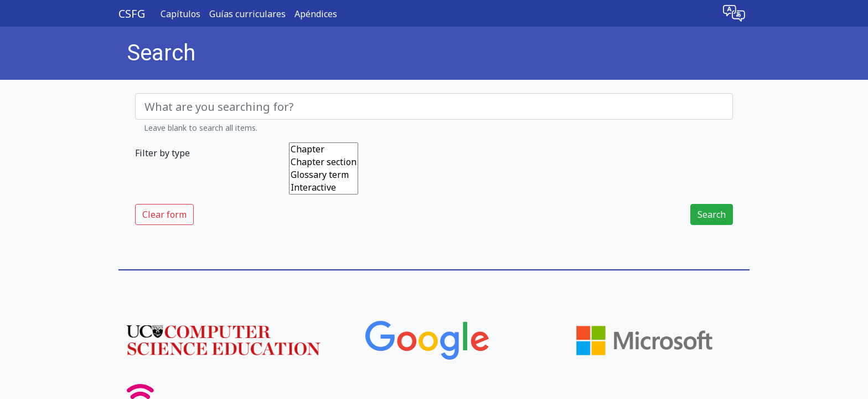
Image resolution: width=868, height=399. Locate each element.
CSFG (132, 14)
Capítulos (180, 14)
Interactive (324, 188)
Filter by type (162, 153)
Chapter (324, 149)
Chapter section (324, 162)
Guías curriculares (247, 14)
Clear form (164, 214)
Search (712, 214)
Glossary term (324, 175)
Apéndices (316, 14)
